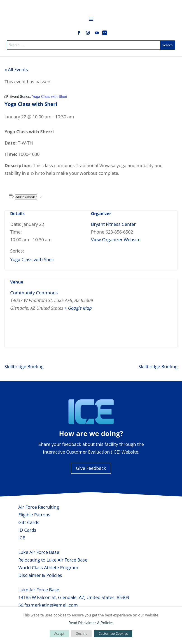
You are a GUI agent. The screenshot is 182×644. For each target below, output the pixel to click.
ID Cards (27, 530)
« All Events (16, 69)
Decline (81, 633)
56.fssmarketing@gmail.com (48, 605)
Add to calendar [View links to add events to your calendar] (26, 197)
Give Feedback (91, 468)
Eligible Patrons (34, 515)
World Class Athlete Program (48, 568)
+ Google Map (78, 308)
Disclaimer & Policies (40, 575)
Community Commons (34, 293)
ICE (22, 538)
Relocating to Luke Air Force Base (53, 560)
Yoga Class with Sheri (32, 259)
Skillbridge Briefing (24, 366)
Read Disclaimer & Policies (91, 623)
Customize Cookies (113, 633)
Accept (59, 633)
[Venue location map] (148, 310)
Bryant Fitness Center (113, 224)
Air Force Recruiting (39, 507)
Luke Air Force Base (39, 552)
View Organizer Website (116, 240)
